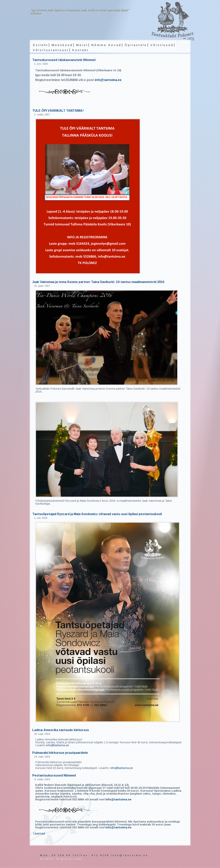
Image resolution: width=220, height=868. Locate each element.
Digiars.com (69, 859)
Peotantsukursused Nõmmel (54, 775)
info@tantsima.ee (108, 80)
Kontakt (80, 50)
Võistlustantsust (51, 50)
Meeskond (62, 45)
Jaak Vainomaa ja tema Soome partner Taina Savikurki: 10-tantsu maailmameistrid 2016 (98, 282)
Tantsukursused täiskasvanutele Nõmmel (64, 60)
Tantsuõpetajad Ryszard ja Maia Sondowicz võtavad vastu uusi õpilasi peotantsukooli (97, 514)
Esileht (41, 45)
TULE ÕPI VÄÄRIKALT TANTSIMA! (58, 111)
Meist (82, 45)
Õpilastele (136, 45)
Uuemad (39, 834)
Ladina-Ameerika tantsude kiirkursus (61, 730)
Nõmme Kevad (106, 45)
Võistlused (162, 45)
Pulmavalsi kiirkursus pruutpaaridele (60, 753)
